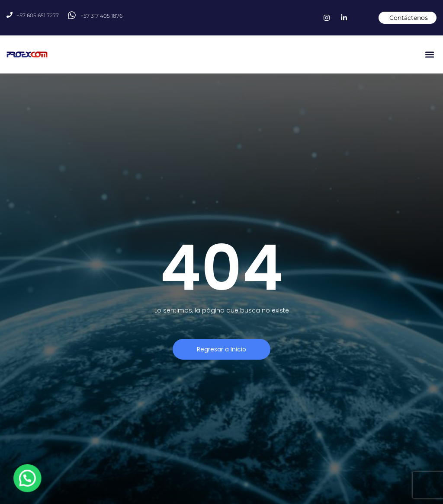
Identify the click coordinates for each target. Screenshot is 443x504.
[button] (429, 55)
